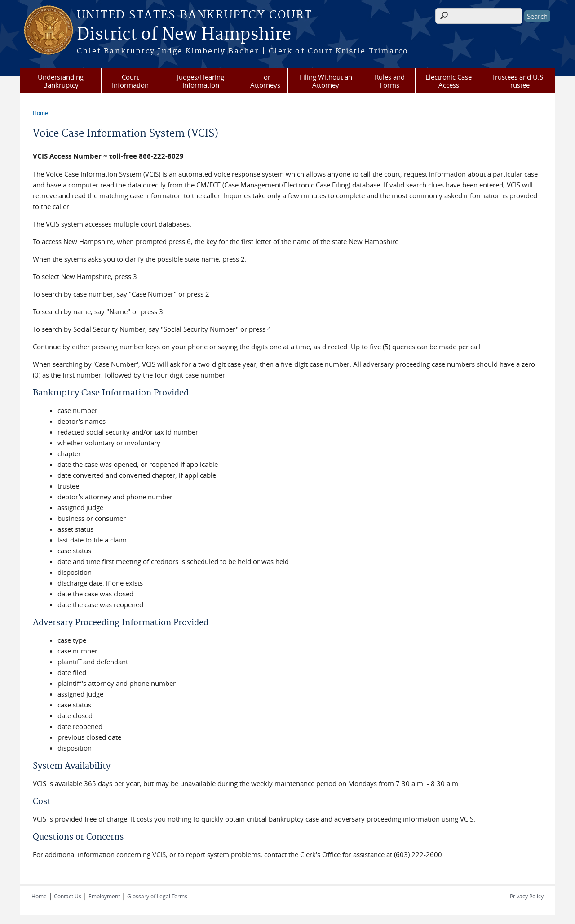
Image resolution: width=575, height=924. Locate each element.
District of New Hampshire (184, 35)
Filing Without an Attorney (326, 81)
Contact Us (68, 896)
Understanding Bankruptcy (61, 81)
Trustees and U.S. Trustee (518, 81)
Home (40, 113)
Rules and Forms (390, 81)
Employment (104, 896)
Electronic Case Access (449, 81)
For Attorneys (265, 81)
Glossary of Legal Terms (157, 896)
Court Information (130, 81)
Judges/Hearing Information (201, 81)
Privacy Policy (527, 896)
